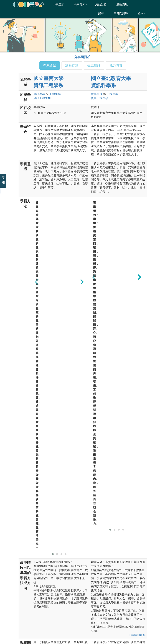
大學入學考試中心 (96, 597)
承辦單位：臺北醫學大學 (31, 597)
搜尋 (99, 13)
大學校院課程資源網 (98, 609)
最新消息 (120, 4)
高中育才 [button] (78, 4)
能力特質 (116, 65)
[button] (53, 271)
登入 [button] (139, 13)
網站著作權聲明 (96, 630)
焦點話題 (99, 4)
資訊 (39, 94)
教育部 (90, 591)
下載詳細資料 (137, 352)
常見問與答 (119, 13)
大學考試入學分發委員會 (140, 603)
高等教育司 (133, 591)
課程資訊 (72, 65)
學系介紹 (50, 65)
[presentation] (36, 225)
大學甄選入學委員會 (98, 603)
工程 (55, 94)
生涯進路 (94, 65)
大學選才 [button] (57, 4)
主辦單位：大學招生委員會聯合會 (36, 591)
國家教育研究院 (135, 597)
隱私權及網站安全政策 (68, 630)
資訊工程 (42, 98)
